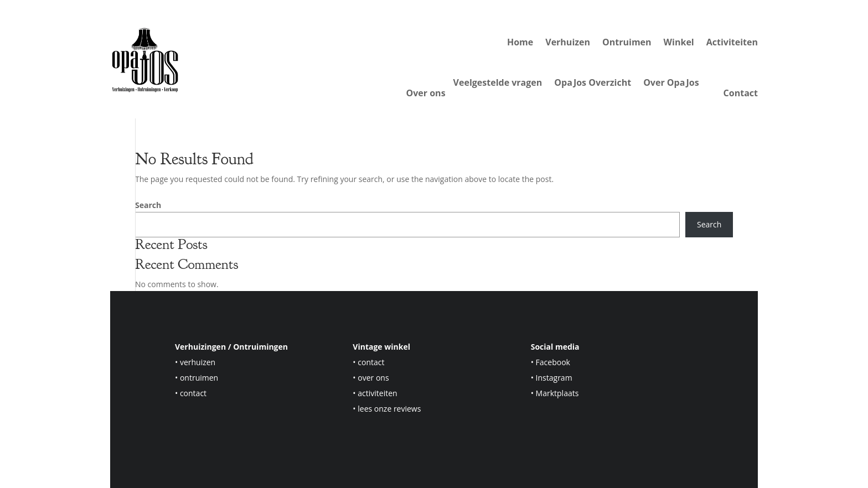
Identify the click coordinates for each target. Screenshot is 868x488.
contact (193, 393)
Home (520, 42)
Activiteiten (732, 42)
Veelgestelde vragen (498, 84)
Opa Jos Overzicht (593, 84)
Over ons (426, 93)
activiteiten (377, 393)
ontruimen (199, 378)
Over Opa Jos (671, 84)
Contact (741, 93)
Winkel (679, 42)
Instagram (554, 378)
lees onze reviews (389, 409)
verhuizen (198, 362)
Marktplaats (557, 393)
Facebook (553, 362)
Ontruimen (627, 42)
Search (148, 205)
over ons (373, 378)
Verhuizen (568, 42)
